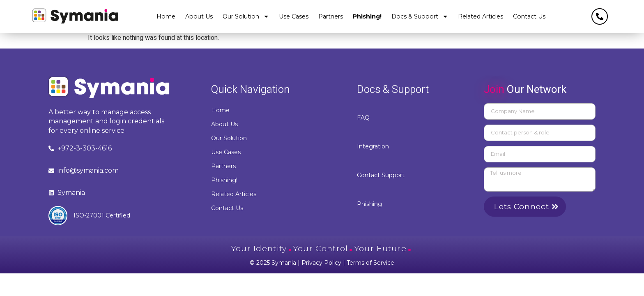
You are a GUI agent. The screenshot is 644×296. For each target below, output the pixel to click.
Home (166, 16)
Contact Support (381, 175)
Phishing (369, 204)
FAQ (363, 118)
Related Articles (481, 16)
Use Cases (294, 16)
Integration (373, 146)
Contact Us (529, 16)
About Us (199, 16)
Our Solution (246, 16)
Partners (331, 16)
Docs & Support (420, 16)
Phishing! (367, 16)
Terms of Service (370, 263)
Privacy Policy (321, 263)
